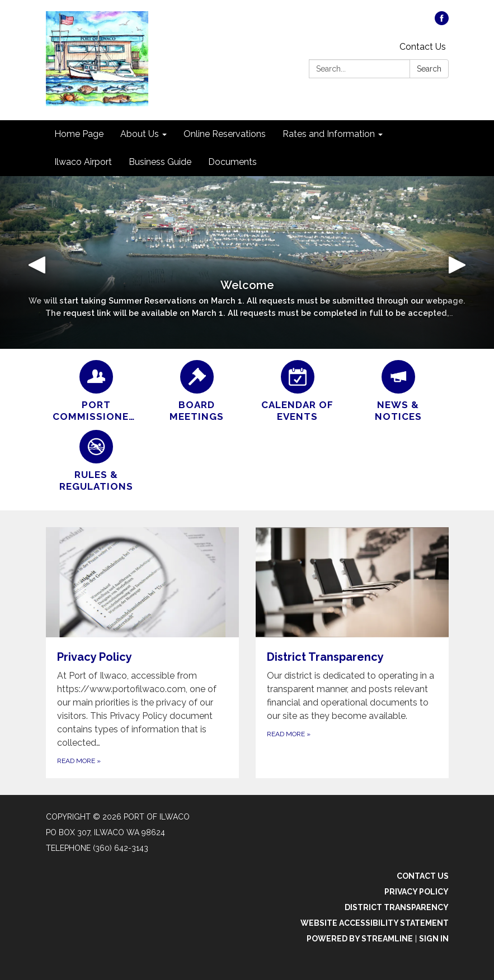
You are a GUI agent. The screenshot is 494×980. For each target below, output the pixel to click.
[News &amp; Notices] (398, 392)
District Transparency (397, 907)
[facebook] (442, 22)
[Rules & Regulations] (96, 461)
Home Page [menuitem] (79, 134)
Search (429, 69)
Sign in (434, 939)
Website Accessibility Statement (375, 923)
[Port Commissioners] (96, 392)
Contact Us (423, 47)
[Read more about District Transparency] (352, 653)
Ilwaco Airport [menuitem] (83, 162)
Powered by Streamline (360, 939)
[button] (37, 262)
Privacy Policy (417, 892)
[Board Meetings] (197, 392)
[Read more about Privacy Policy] (142, 653)
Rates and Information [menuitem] (329, 134)
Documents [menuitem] (232, 162)
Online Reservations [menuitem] (225, 134)
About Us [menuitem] (140, 134)
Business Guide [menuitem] (160, 162)
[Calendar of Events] (298, 392)
